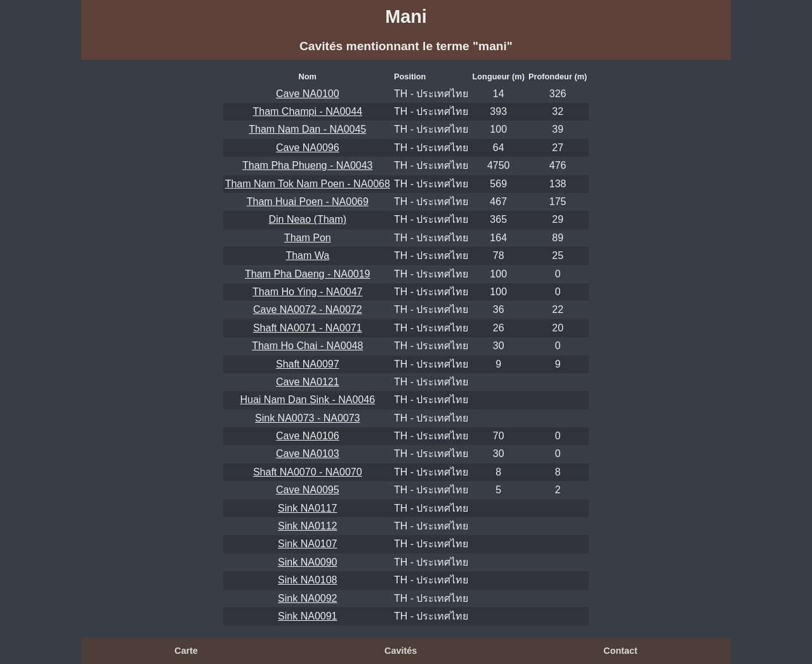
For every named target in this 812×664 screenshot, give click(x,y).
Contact (620, 651)
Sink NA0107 (307, 544)
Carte (186, 651)
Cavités (401, 651)
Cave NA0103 (308, 454)
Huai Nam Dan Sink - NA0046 (308, 400)
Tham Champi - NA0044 (308, 111)
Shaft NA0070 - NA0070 (308, 472)
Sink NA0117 (307, 508)
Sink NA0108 (307, 580)
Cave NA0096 (308, 148)
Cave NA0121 (308, 382)
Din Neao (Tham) (307, 219)
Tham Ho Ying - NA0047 (307, 292)
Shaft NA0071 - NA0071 (308, 328)
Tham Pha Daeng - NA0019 (307, 274)
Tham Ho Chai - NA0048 (307, 346)
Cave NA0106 (308, 436)
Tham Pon (308, 238)
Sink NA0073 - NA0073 (307, 418)
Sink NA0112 (307, 526)
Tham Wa (307, 256)
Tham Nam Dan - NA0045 (307, 129)
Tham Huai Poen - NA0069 (308, 202)
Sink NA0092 (307, 598)
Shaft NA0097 (308, 364)
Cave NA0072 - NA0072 (308, 309)
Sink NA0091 (307, 616)
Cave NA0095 (308, 490)
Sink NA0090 (307, 562)
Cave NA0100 (308, 94)
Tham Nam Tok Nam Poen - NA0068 (308, 184)
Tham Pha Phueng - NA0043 (307, 165)
